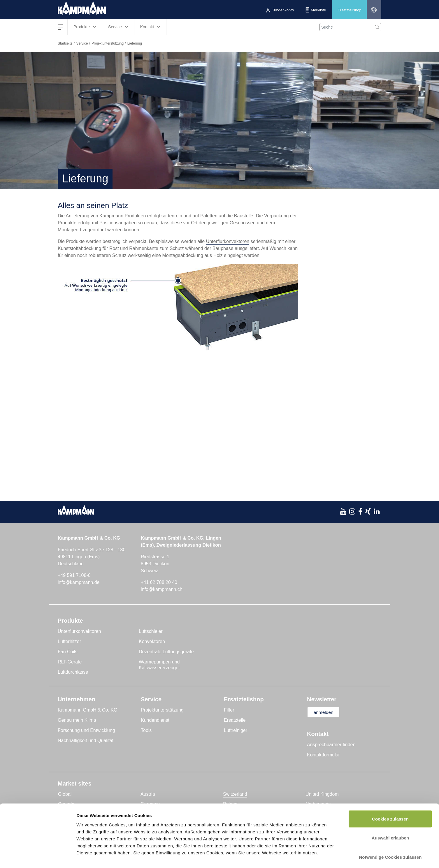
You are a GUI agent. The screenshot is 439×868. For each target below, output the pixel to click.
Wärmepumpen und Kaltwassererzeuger (159, 665)
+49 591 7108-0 (74, 575)
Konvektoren (152, 641)
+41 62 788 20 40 (159, 582)
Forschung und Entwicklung (86, 730)
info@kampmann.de (79, 582)
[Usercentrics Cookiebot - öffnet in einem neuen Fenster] (38, 857)
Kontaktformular (323, 755)
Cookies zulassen (390, 792)
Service (82, 43)
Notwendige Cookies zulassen (390, 830)
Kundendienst (155, 720)
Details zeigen (310, 856)
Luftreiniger (236, 730)
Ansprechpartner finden (331, 745)
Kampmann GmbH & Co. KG (88, 710)
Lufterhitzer (69, 641)
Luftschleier (151, 631)
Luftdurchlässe (73, 672)
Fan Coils (68, 652)
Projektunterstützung (108, 43)
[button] (374, 9)
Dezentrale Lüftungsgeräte (166, 652)
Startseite (65, 43)
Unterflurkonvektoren (228, 241)
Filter (229, 710)
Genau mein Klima (77, 720)
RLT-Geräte (70, 662)
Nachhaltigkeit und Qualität (86, 741)
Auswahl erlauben (390, 811)
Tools (146, 730)
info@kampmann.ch (162, 589)
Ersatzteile (235, 720)
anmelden (325, 712)
